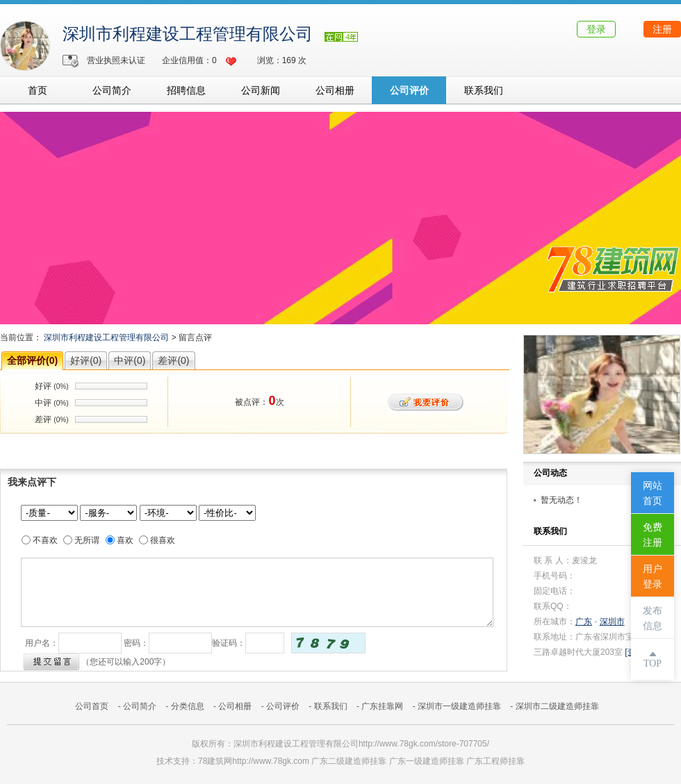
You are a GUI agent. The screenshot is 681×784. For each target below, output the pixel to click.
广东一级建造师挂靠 (427, 761)
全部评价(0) (32, 360)
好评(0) (86, 360)
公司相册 (335, 90)
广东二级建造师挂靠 (349, 761)
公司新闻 (261, 90)
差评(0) (173, 360)
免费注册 (653, 535)
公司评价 (409, 90)
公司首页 (92, 706)
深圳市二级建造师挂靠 (557, 706)
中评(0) (130, 360)
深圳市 (612, 622)
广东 (584, 622)
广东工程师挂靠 (495, 761)
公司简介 (112, 90)
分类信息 (188, 706)
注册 (662, 29)
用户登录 (653, 577)
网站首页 (653, 493)
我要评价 (426, 402)
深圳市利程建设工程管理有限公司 (188, 34)
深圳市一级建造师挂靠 (459, 706)
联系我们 (484, 90)
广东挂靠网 (382, 706)
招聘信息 (186, 90)
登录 (596, 29)
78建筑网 (215, 761)
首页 (38, 90)
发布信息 (653, 618)
